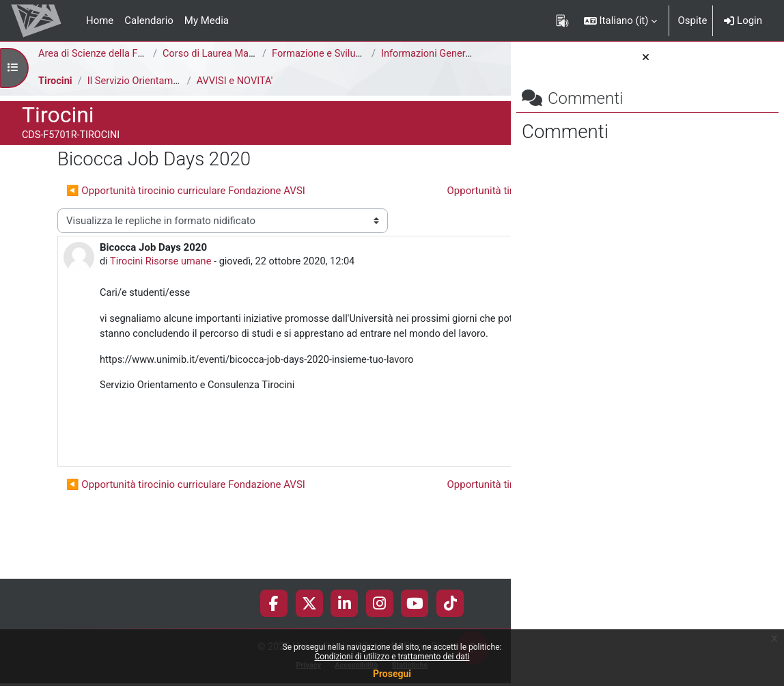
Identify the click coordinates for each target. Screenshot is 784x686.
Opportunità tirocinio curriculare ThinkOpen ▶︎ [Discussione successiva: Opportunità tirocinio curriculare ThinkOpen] (339, 215)
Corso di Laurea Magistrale (224, 54)
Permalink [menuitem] (413, 489)
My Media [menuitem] (207, 20)
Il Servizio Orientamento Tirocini (160, 81)
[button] (621, 20)
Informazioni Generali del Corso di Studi (471, 54)
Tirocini (56, 81)
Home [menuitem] (100, 20)
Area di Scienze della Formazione (113, 54)
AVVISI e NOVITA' (237, 81)
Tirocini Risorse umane (163, 287)
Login (743, 20)
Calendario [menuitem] (149, 20)
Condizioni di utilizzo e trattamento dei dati (392, 657)
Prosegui (392, 674)
